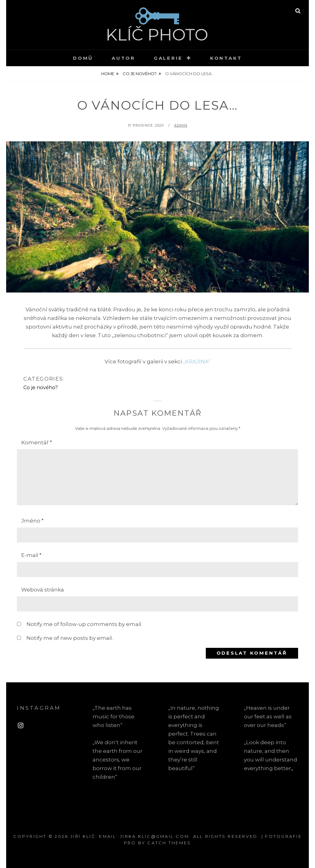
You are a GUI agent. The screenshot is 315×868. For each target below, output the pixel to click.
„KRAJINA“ (197, 361)
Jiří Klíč (83, 836)
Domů (83, 58)
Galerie (168, 58)
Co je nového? (140, 74)
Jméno (32, 521)
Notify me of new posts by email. (70, 638)
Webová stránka (43, 590)
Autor (124, 58)
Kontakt (226, 58)
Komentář (37, 442)
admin (181, 125)
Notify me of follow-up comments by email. (84, 624)
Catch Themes (169, 843)
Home (108, 74)
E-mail (31, 555)
